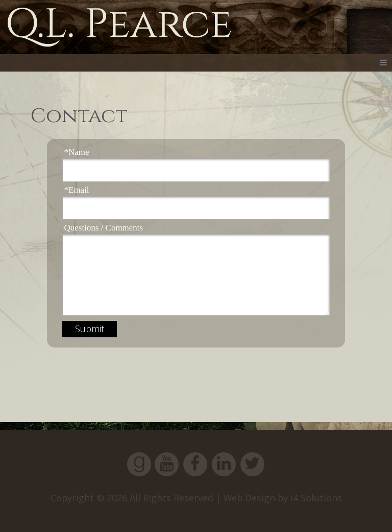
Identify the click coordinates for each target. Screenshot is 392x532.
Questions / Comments (104, 228)
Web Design (249, 498)
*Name (77, 152)
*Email (77, 190)
